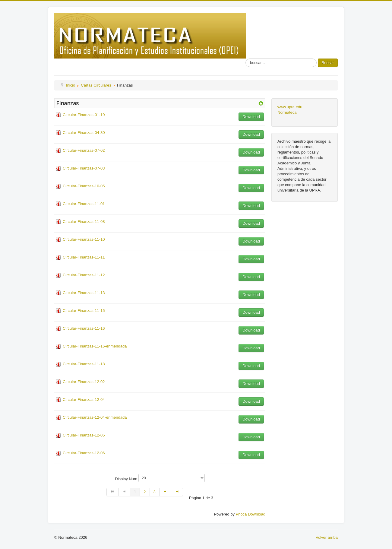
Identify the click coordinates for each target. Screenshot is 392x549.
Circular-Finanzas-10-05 (84, 186)
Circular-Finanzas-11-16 (84, 328)
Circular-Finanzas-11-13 (84, 293)
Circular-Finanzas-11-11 (84, 257)
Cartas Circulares (96, 85)
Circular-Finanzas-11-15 (84, 311)
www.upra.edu (290, 107)
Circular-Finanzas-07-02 (84, 150)
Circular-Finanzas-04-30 (84, 133)
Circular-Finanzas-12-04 (84, 400)
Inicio (71, 85)
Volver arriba (327, 537)
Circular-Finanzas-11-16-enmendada (95, 346)
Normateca (287, 112)
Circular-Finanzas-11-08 (84, 222)
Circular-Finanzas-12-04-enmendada (95, 417)
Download (251, 117)
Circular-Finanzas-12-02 (84, 382)
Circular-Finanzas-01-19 (84, 115)
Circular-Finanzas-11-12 (84, 275)
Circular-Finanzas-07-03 (84, 168)
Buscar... (246, 59)
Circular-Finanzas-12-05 (84, 435)
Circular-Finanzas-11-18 (84, 364)
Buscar (328, 63)
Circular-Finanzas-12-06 (84, 453)
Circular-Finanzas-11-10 (84, 239)
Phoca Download (251, 514)
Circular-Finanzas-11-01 (84, 204)
